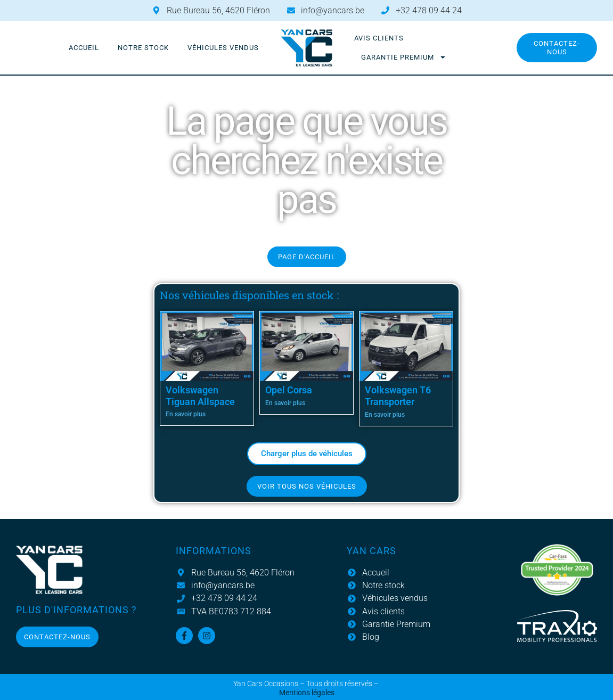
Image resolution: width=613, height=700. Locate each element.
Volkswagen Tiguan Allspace (200, 396)
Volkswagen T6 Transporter (398, 396)
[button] (307, 454)
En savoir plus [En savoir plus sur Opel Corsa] (285, 403)
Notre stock (143, 48)
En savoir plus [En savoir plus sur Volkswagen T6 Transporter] (385, 415)
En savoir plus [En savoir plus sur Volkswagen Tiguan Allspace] (186, 414)
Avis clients (379, 38)
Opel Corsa (289, 390)
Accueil (84, 48)
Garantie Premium (404, 57)
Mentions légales (307, 693)
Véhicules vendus (223, 48)
